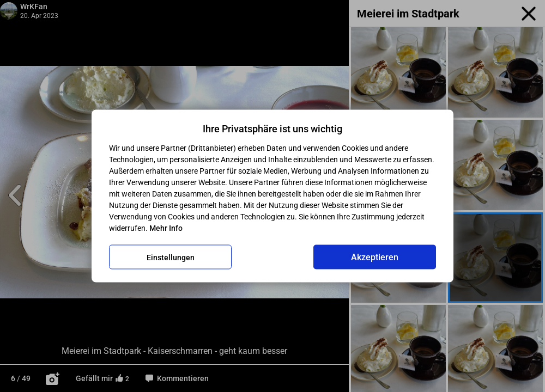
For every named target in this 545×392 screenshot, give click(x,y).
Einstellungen (171, 257)
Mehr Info (166, 228)
